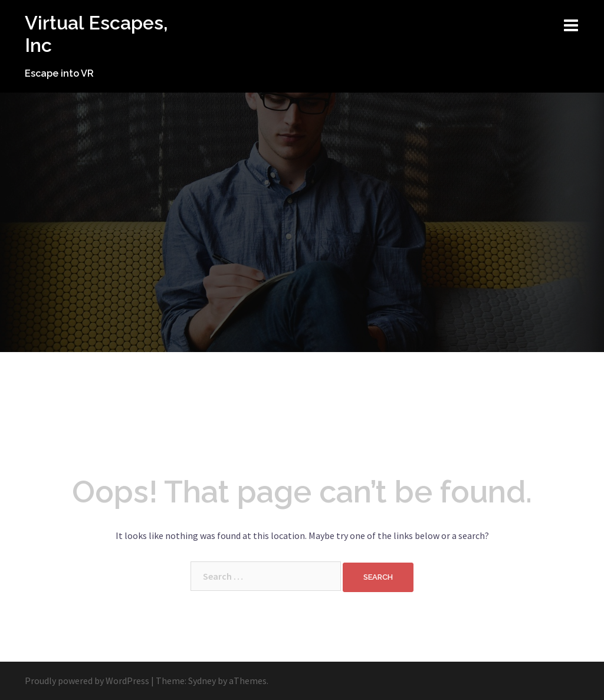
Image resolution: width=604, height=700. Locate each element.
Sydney (202, 681)
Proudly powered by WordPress (87, 681)
